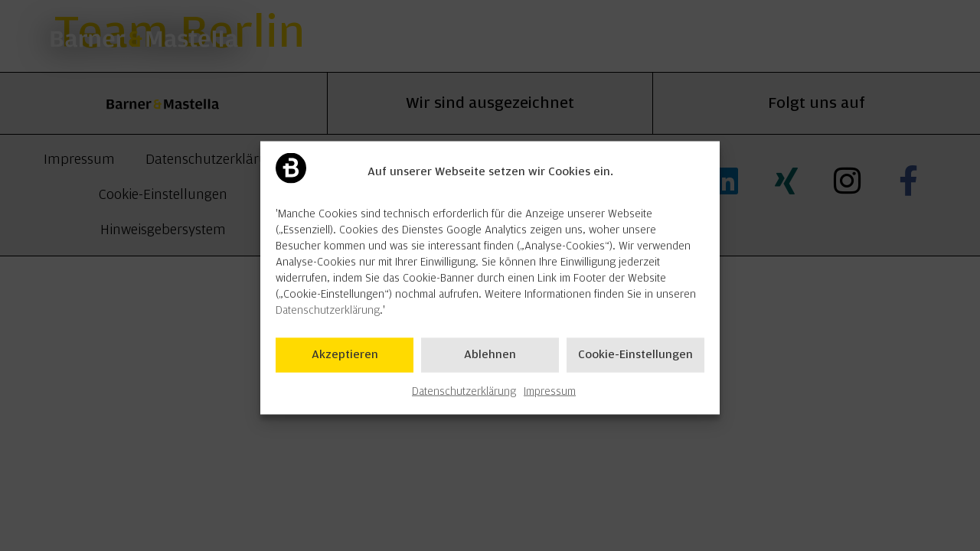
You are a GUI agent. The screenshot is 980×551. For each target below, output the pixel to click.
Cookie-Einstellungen (635, 362)
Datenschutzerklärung (328, 318)
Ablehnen (490, 362)
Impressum (550, 399)
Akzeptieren (345, 362)
